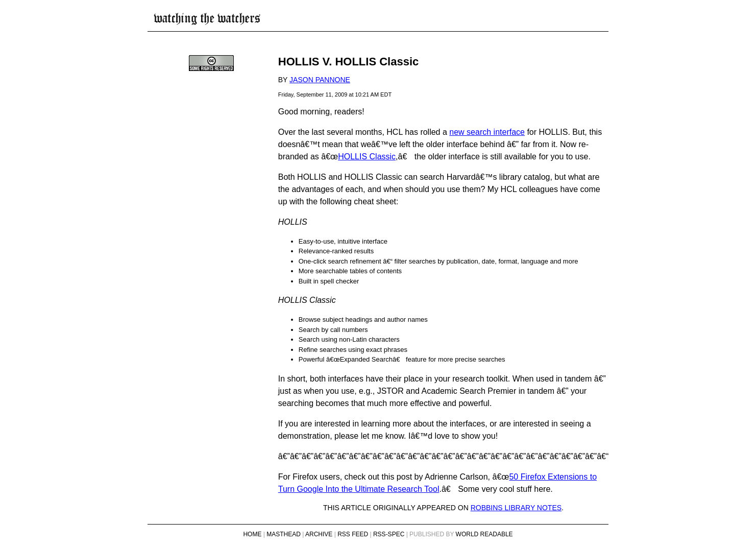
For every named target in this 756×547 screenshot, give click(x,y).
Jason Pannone (320, 80)
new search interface (487, 132)
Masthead (284, 534)
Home (252, 534)
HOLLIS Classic (367, 157)
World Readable (484, 534)
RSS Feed (353, 534)
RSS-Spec (389, 534)
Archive (319, 534)
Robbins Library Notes (516, 508)
